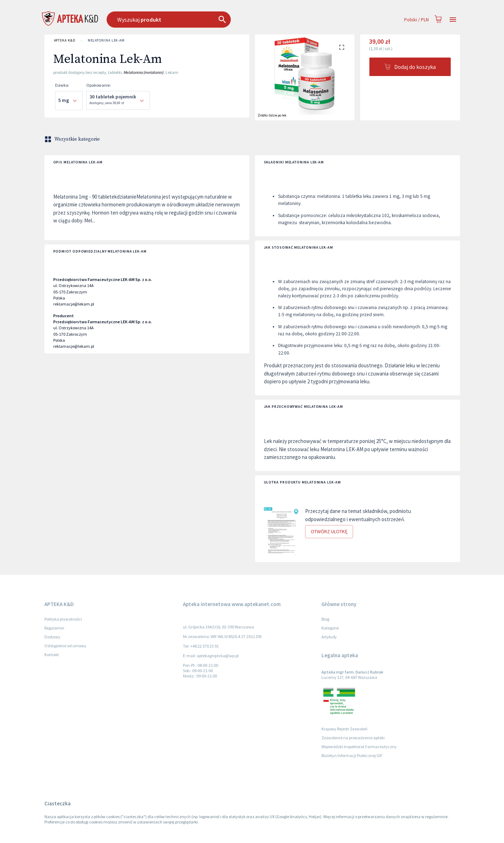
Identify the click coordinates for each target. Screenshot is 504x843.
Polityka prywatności (63, 619)
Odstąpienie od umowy (65, 646)
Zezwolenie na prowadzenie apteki (353, 738)
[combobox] (205, 20)
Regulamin (54, 628)
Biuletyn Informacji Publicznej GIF (352, 755)
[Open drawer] (453, 20)
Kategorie (330, 628)
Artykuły (329, 637)
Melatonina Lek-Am (106, 40)
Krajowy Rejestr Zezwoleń (345, 729)
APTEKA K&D (65, 40)
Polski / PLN (416, 20)
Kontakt (52, 655)
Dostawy (52, 637)
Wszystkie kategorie (73, 139)
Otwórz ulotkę (329, 532)
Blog (325, 619)
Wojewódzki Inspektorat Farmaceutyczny (359, 747)
